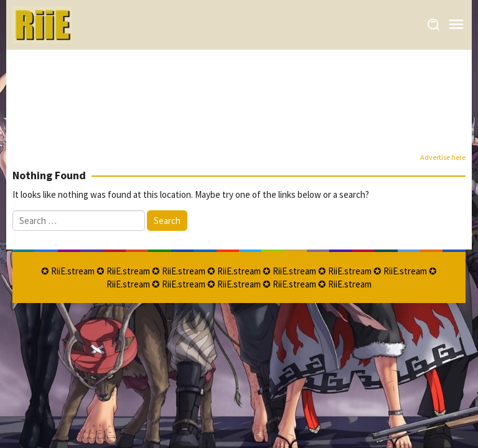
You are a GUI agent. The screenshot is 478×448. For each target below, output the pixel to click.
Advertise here (443, 157)
